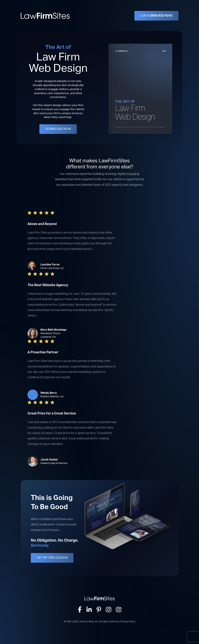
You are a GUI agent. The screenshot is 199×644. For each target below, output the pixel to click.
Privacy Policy (128, 622)
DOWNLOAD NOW (58, 129)
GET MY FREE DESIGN (52, 558)
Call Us (156, 16)
